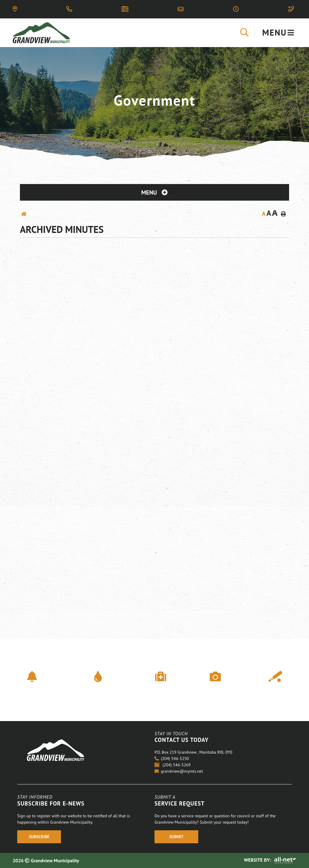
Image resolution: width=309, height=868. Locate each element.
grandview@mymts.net (179, 771)
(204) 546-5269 (173, 765)
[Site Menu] (154, 192)
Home (34, 214)
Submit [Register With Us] (177, 837)
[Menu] (278, 33)
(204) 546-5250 (172, 758)
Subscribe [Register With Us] (39, 837)
